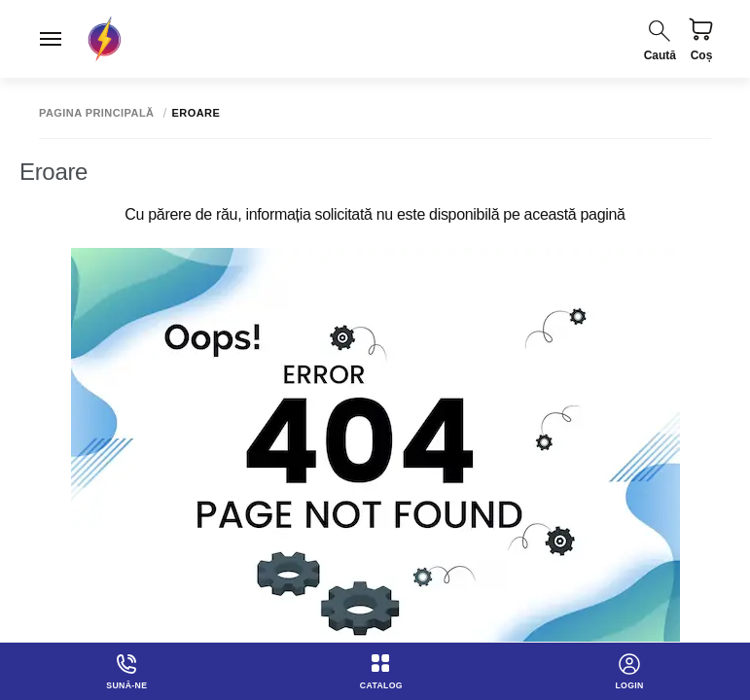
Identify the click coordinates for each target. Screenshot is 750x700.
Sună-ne (126, 670)
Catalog (382, 670)
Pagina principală (97, 113)
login (630, 670)
